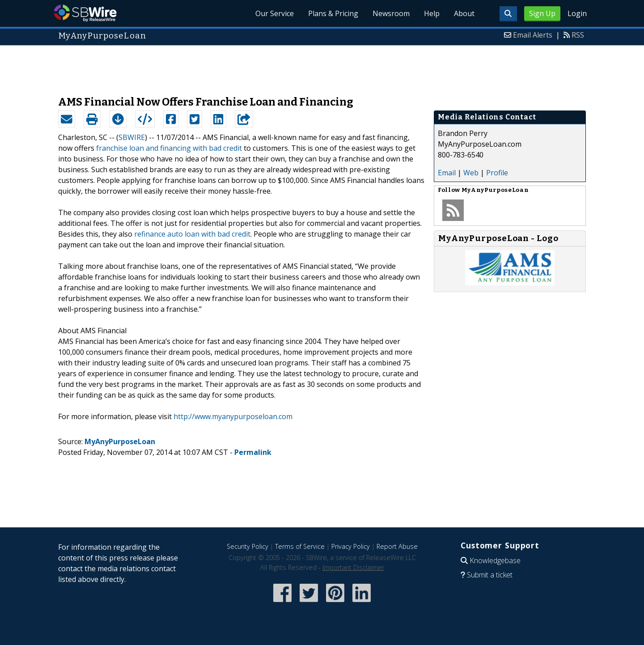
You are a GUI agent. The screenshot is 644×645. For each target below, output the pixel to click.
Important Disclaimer (353, 567)
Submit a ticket (490, 575)
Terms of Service (300, 546)
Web (471, 173)
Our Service (275, 13)
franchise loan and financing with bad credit (169, 148)
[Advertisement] (322, 66)
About (464, 13)
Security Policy (248, 546)
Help (432, 13)
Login (577, 13)
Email (447, 173)
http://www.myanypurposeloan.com (233, 416)
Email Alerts (533, 35)
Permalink (253, 452)
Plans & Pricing (333, 13)
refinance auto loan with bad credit (192, 234)
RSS (578, 35)
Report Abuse (397, 546)
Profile (497, 173)
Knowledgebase (495, 560)
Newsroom (391, 13)
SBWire (85, 13)
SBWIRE (132, 137)
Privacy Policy (351, 546)
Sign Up (542, 13)
